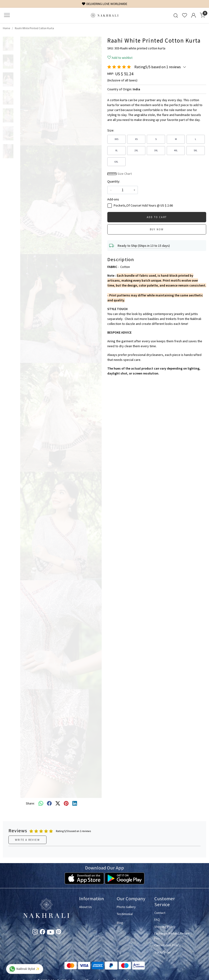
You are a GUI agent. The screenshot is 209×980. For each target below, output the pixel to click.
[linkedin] (75, 804)
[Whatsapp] (41, 804)
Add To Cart (157, 217)
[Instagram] (35, 932)
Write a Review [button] (27, 840)
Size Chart (120, 174)
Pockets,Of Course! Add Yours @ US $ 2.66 (143, 205)
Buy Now (157, 229)
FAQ (157, 920)
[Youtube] (50, 933)
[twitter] (58, 804)
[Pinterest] (59, 932)
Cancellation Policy (167, 945)
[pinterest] (66, 804)
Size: (111, 130)
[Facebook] (42, 932)
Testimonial (125, 914)
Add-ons (113, 199)
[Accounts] (194, 15)
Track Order (163, 952)
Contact (160, 913)
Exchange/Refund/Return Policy (170, 936)
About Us (85, 907)
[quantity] (123, 190)
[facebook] (49, 804)
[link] (176, 15)
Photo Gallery (126, 907)
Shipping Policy (165, 927)
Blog (120, 923)
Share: (30, 803)
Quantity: (114, 181)
